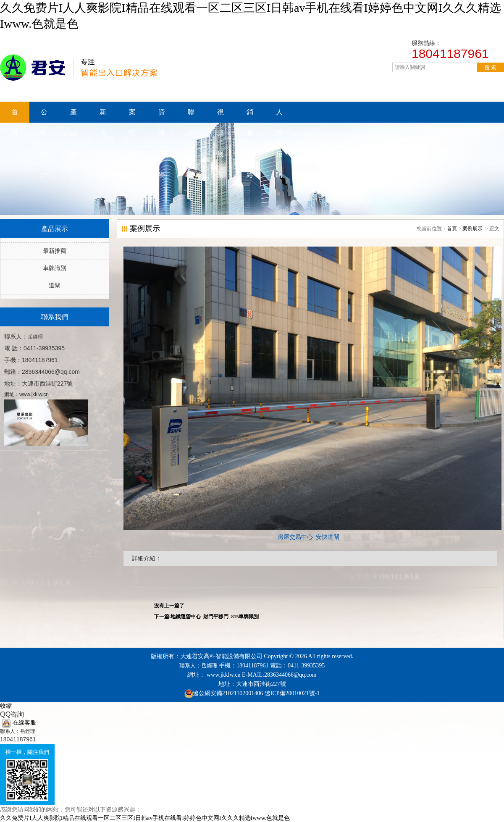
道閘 (55, 285)
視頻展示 (220, 116)
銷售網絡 (250, 116)
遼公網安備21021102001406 (228, 693)
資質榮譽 (162, 116)
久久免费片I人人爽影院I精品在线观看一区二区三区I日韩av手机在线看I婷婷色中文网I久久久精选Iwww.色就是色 (145, 818)
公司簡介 (44, 116)
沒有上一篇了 (169, 606)
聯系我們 (191, 116)
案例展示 (132, 116)
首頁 (15, 116)
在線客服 (19, 723)
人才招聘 (279, 116)
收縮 (6, 706)
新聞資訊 (103, 116)
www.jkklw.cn (224, 675)
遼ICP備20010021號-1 (291, 693)
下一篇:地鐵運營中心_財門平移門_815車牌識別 (207, 617)
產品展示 (73, 116)
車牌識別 (55, 268)
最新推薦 (55, 251)
